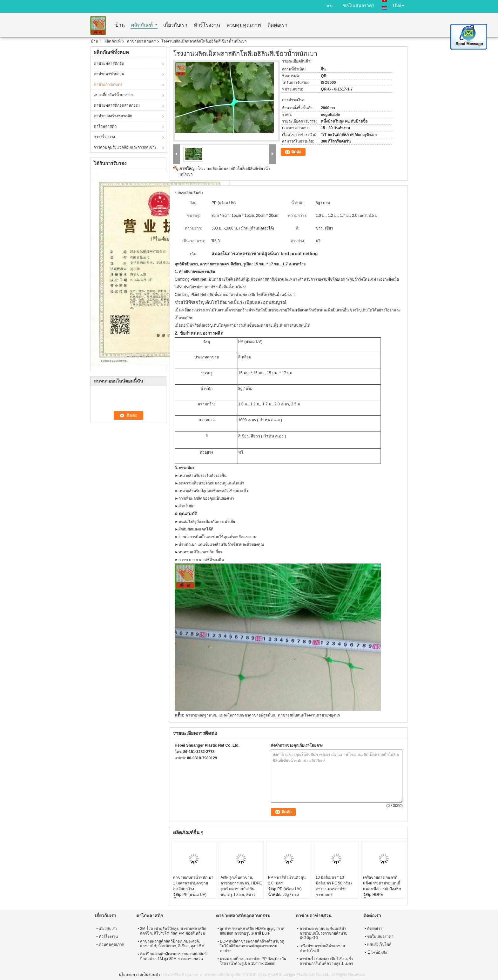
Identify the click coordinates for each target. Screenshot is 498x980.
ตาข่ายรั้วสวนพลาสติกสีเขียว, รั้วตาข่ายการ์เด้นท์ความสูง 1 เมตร (326, 961)
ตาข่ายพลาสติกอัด (109, 63)
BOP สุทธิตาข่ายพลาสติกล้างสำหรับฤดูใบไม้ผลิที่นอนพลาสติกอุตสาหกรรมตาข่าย (252, 946)
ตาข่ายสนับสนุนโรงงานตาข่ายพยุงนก (309, 715)
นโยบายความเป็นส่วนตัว (139, 975)
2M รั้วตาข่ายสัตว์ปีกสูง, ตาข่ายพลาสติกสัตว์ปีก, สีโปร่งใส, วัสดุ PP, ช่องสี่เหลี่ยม (173, 931)
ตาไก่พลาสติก (105, 126)
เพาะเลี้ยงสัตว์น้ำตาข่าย (113, 95)
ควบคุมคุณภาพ (244, 25)
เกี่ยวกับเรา (175, 25)
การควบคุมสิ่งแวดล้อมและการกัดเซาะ (125, 147)
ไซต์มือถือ (377, 953)
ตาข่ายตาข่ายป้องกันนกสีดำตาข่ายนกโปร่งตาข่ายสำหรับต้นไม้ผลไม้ (323, 933)
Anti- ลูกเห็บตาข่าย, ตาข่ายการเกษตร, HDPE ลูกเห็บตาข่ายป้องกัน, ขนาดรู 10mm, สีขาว (241, 886)
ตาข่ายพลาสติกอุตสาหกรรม (117, 105)
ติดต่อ (296, 152)
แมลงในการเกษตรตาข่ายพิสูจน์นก (247, 715)
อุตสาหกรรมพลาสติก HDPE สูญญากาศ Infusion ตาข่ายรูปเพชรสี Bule (252, 931)
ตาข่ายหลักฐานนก (201, 715)
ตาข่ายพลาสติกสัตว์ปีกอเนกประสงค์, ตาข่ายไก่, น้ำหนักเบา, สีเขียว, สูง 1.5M (172, 944)
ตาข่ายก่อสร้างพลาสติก (113, 116)
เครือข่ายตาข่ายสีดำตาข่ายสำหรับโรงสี (322, 948)
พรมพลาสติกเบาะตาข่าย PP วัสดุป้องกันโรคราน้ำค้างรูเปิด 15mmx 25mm (253, 961)
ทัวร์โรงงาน (207, 25)
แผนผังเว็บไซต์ (379, 944)
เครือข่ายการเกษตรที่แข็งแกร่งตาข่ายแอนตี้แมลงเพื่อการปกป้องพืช (382, 883)
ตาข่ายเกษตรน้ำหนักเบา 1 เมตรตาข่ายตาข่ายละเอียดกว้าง (193, 883)
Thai (400, 4)
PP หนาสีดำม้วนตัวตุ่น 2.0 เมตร (287, 880)
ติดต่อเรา (277, 25)
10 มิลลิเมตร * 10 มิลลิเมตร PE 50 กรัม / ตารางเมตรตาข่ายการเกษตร (334, 886)
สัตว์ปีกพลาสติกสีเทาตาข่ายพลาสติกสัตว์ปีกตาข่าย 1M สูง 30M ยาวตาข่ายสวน (173, 956)
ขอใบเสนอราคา (359, 5)
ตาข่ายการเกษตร (141, 41)
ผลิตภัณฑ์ (142, 25)
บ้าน (120, 25)
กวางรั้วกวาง (104, 137)
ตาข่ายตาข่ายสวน (109, 74)
